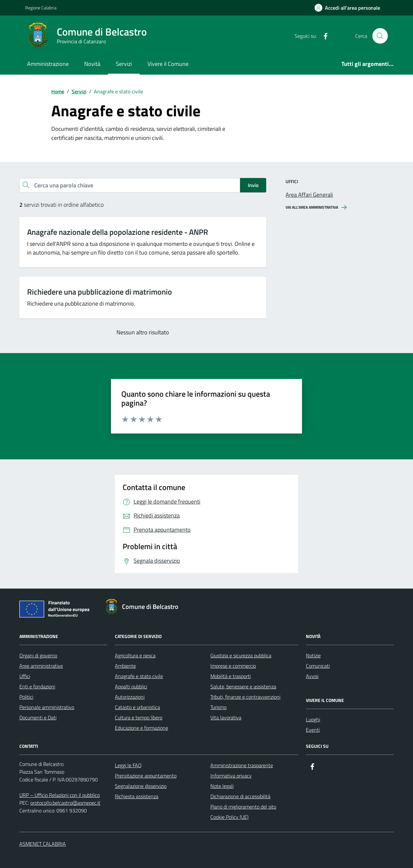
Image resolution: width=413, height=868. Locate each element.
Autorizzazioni (130, 697)
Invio (253, 185)
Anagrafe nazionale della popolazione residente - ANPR (118, 232)
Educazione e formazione (141, 728)
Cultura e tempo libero (139, 717)
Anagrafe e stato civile (139, 676)
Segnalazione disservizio (141, 786)
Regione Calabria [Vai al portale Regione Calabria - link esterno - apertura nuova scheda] (41, 8)
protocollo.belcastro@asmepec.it (65, 803)
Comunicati (318, 666)
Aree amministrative (41, 666)
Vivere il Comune (168, 64)
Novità (92, 64)
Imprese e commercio (233, 666)
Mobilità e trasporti (231, 676)
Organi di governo (38, 655)
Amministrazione (48, 64)
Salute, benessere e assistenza (243, 686)
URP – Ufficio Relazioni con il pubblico (60, 795)
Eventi (313, 730)
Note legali (222, 786)
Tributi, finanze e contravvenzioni (245, 697)
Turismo (218, 707)
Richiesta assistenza (137, 796)
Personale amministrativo (47, 707)
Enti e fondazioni (37, 686)
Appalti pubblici (131, 686)
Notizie (313, 655)
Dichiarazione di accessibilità (240, 796)
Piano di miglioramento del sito (243, 807)
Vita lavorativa (226, 717)
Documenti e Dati (38, 717)
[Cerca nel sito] (380, 36)
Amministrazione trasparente (242, 765)
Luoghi (313, 719)
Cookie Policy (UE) (229, 817)
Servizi (124, 64)
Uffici (25, 676)
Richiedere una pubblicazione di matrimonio (100, 292)
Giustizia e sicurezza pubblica (241, 655)
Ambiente (125, 666)
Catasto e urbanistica (137, 707)
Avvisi (312, 676)
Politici (26, 697)
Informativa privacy (231, 776)
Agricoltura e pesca (135, 655)
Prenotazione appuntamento (146, 776)
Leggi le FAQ (128, 765)
